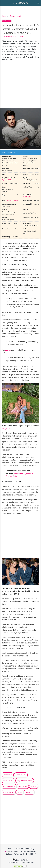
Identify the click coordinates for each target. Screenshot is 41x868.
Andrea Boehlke (9, 792)
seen (4, 505)
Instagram (6, 428)
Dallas (20, 792)
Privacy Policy (29, 849)
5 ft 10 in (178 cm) (8, 180)
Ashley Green (8, 775)
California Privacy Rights (28, 851)
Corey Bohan (23, 786)
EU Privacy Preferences (14, 854)
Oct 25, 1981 (27, 197)
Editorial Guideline (12, 851)
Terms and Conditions (16, 849)
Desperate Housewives (25, 781)
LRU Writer (7, 37)
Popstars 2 (29, 792)
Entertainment (15, 16)
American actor (21, 775)
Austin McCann (8, 781)
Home (4, 16)
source (8, 350)
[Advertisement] (20, 85)
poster (18, 682)
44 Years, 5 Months (12, 201)
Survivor (34, 786)
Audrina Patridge (9, 786)
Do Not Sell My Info (30, 854)
